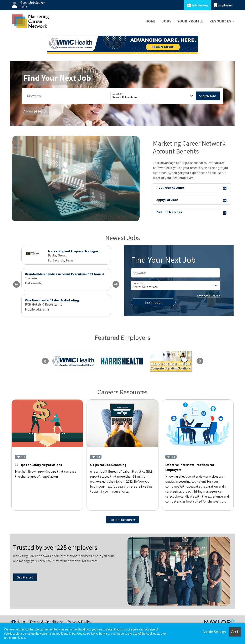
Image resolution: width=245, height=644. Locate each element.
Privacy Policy (80, 622)
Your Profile (191, 21)
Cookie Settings (214, 632)
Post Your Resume (191, 188)
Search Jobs (208, 96)
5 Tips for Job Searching (108, 465)
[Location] (153, 96)
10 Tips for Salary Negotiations (38, 465)
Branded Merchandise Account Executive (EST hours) (64, 274)
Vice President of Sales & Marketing (52, 300)
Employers (223, 5)
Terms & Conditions (46, 622)
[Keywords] (68, 96)
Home (151, 21)
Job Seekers (198, 5)
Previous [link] (45, 361)
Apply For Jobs (191, 200)
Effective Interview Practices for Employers (190, 467)
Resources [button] (220, 21)
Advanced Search (35, 111)
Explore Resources (122, 520)
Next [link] (200, 361)
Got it (235, 632)
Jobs (167, 21)
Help (18, 622)
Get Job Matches (191, 213)
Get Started (25, 577)
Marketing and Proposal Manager (73, 251)
